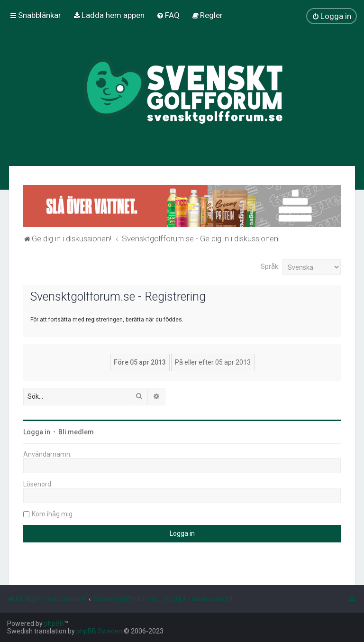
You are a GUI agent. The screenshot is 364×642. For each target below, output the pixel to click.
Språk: (270, 266)
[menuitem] (109, 15)
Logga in (37, 432)
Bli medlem (76, 432)
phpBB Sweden (99, 631)
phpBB (54, 624)
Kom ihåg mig (52, 514)
